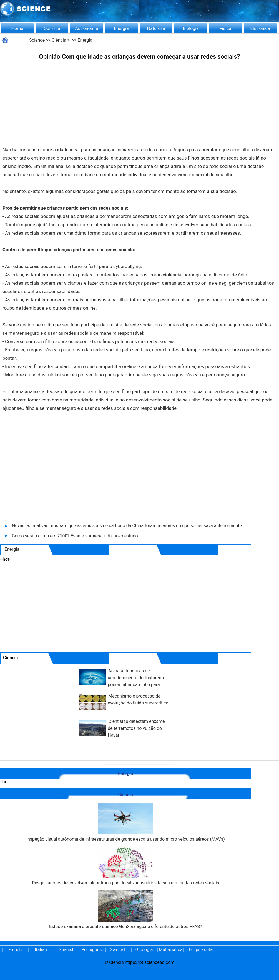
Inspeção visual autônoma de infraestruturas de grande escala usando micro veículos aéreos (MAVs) (126, 822)
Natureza (156, 28)
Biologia (191, 28)
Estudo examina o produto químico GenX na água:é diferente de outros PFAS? (126, 910)
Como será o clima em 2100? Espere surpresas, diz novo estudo (75, 536)
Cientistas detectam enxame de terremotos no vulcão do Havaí (136, 728)
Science (37, 40)
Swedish (118, 950)
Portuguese (92, 950)
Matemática (170, 950)
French (15, 950)
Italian (41, 950)
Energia (121, 28)
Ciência (59, 40)
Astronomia (87, 28)
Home (17, 28)
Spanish (67, 950)
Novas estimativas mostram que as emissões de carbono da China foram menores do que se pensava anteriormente (127, 526)
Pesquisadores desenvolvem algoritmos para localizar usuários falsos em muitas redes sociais (125, 866)
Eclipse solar (201, 950)
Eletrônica (260, 28)
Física (225, 28)
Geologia (144, 950)
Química (52, 28)
